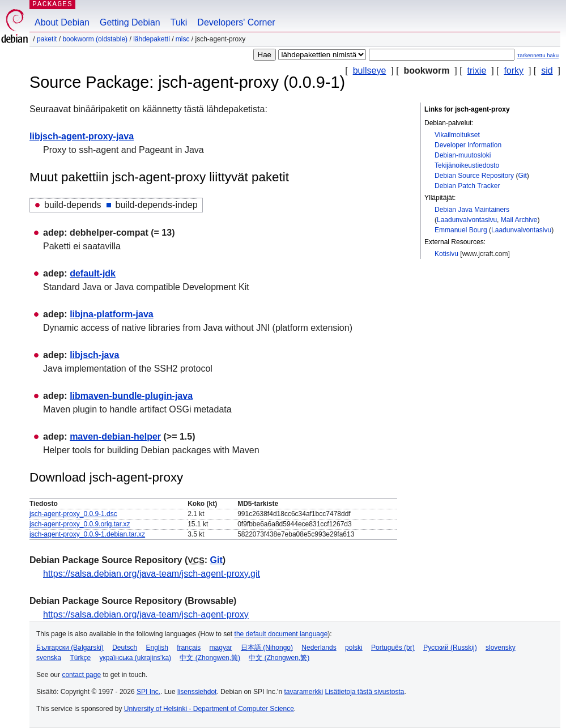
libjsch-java (94, 355)
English (157, 648)
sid (547, 71)
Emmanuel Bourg (461, 230)
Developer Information (468, 145)
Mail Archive (519, 220)
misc (183, 39)
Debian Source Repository (474, 176)
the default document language (281, 634)
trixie (477, 71)
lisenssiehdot (197, 692)
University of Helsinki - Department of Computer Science (209, 709)
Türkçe (80, 658)
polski (354, 648)
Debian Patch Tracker (467, 186)
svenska (49, 658)
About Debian (62, 22)
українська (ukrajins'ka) (135, 658)
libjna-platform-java (112, 314)
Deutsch (125, 648)
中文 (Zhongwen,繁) (279, 658)
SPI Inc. (148, 692)
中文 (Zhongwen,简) (210, 658)
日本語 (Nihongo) (267, 648)
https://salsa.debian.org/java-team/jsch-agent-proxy (146, 614)
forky (514, 71)
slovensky (501, 648)
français (189, 648)
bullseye (370, 71)
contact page (81, 675)
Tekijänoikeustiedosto (467, 165)
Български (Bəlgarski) (70, 648)
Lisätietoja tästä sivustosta (364, 692)
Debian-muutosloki (463, 155)
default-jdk (93, 273)
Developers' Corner (236, 22)
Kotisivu (446, 254)
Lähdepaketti (152, 39)
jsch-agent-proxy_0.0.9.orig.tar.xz (80, 524)
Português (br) (393, 648)
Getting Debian (130, 22)
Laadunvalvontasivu (467, 220)
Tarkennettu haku (538, 55)
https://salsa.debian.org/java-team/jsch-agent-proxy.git (152, 574)
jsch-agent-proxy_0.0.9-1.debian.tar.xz (87, 534)
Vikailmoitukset (457, 135)
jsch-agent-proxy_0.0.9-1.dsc (73, 514)
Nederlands (319, 648)
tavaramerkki (303, 692)
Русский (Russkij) (450, 648)
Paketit (47, 39)
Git (522, 176)
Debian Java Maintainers (472, 210)
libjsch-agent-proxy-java (82, 136)
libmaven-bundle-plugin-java (131, 396)
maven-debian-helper (115, 437)
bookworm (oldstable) (95, 39)
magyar (221, 648)
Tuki (179, 22)
